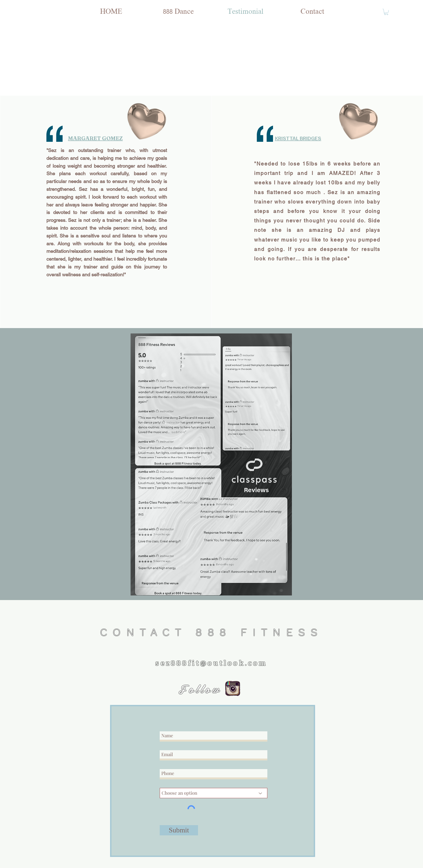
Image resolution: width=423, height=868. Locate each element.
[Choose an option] (214, 793)
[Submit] (179, 830)
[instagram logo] (233, 689)
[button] (386, 12)
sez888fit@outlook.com (211, 663)
